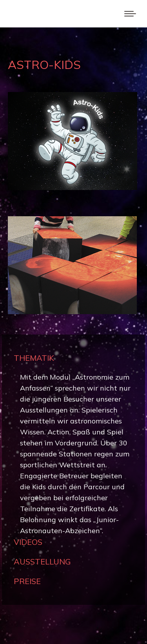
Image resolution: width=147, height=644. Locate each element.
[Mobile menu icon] (130, 14)
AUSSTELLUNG (42, 562)
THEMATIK (34, 358)
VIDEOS (28, 542)
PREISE (27, 581)
